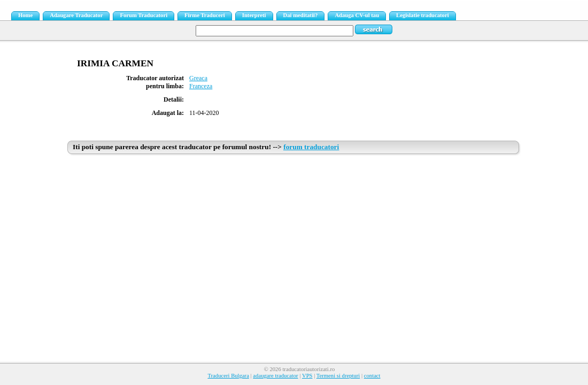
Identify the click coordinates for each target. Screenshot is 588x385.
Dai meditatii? (301, 15)
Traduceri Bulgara (228, 376)
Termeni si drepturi (338, 376)
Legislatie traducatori (423, 15)
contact (372, 376)
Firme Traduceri (205, 15)
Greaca (198, 78)
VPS (307, 376)
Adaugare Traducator (76, 15)
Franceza (201, 86)
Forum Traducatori (144, 15)
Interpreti (254, 15)
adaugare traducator (275, 376)
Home (25, 15)
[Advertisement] (294, 239)
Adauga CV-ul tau (357, 15)
